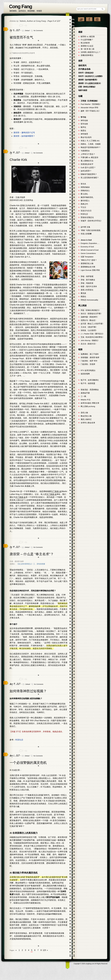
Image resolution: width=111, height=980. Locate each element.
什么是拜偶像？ (87, 40)
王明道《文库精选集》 (90, 101)
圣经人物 (84, 413)
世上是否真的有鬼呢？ (90, 178)
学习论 (83, 117)
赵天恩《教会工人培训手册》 (92, 324)
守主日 (83, 207)
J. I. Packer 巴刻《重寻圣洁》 (93, 334)
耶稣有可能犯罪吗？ (89, 174)
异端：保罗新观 (87, 276)
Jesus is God (86, 240)
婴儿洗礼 (84, 194)
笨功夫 (83, 184)
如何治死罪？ (86, 171)
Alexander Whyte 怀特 (89, 108)
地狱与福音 (83, 90)
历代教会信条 (84, 69)
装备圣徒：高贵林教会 (90, 390)
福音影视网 (85, 374)
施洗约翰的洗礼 (87, 197)
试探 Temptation (87, 257)
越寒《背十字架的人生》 (91, 111)
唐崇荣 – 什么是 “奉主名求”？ (32, 554)
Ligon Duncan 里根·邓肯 (90, 270)
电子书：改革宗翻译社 (90, 380)
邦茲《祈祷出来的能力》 (91, 310)
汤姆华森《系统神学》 (90, 317)
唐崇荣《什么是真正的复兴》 (90, 83)
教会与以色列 (86, 137)
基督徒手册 (85, 393)
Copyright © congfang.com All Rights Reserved (91, 964)
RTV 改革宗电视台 (88, 370)
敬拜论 (83, 127)
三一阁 (83, 396)
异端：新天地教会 (88, 280)
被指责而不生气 (21, 37)
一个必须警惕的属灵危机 (28, 763)
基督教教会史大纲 (88, 267)
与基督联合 (85, 151)
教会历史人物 (86, 416)
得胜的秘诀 (85, 187)
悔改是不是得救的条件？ (91, 147)
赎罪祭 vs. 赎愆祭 (88, 37)
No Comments (38, 31)
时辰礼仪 (19, 740)
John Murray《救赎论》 (90, 340)
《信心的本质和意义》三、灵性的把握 (31, 564)
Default (27, 31)
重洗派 (83, 293)
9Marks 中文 (86, 400)
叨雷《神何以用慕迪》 (87, 87)
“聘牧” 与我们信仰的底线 (91, 230)
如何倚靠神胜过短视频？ (28, 691)
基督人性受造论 (87, 290)
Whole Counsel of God (90, 250)
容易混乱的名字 (87, 164)
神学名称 (84, 121)
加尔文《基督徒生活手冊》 (91, 314)
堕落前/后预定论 (87, 217)
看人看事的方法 (87, 161)
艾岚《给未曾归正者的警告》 (92, 337)
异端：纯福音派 (87, 283)
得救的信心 (85, 191)
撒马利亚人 (85, 201)
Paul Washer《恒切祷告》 (91, 104)
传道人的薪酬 (86, 234)
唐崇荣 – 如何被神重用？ (24, 136)
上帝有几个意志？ (88, 154)
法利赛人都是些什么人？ (91, 52)
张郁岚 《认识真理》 (89, 330)
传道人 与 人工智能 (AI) (90, 141)
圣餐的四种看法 (87, 55)
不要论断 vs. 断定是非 (90, 157)
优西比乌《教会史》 (89, 320)
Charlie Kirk (18, 160)
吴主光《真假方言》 (89, 344)
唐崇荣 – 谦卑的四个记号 (24, 133)
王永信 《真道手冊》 (89, 327)
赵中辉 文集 (85, 227)
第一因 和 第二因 (87, 49)
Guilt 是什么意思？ (88, 168)
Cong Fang (21, 6)
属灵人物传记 (86, 419)
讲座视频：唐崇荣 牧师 (90, 357)
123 (44, 950)
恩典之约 (84, 204)
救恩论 (83, 131)
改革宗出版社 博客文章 (90, 403)
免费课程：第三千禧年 (90, 354)
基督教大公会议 (87, 46)
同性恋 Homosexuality (89, 300)
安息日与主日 (86, 211)
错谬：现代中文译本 (89, 286)
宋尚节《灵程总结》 (86, 73)
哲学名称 (84, 124)
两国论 (83, 297)
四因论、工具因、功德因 (91, 144)
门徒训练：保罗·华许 (89, 361)
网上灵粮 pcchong (88, 406)
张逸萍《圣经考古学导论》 (91, 221)
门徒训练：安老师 (88, 364)
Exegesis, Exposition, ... (90, 243)
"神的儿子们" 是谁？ (89, 260)
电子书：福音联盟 (88, 383)
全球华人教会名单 (88, 423)
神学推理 (84, 134)
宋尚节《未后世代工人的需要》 (91, 76)
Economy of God (87, 247)
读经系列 (82, 66)
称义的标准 (85, 43)
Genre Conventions (88, 253)
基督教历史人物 (87, 263)
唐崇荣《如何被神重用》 (88, 80)
